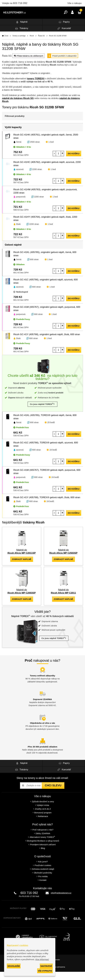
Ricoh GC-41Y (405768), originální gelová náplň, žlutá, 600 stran (47, 343)
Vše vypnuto (45, 971)
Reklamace (43, 824)
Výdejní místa (43, 813)
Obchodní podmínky (43, 881)
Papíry (64, 30)
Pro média (43, 885)
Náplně (21, 30)
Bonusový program (43, 821)
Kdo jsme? (43, 870)
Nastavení (46, 966)
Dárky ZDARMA (43, 842)
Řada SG (41, 44)
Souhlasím (14, 966)
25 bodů (51, 431)
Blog (43, 856)
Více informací (42, 959)
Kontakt (43, 888)
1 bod (51, 150)
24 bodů (53, 458)
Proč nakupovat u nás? (43, 838)
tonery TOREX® (36, 87)
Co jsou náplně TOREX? (43, 412)
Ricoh (32, 44)
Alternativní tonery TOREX (43, 845)
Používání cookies (43, 874)
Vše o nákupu (74, 3)
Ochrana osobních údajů (43, 877)
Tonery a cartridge (19, 44)
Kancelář (64, 37)
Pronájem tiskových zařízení (43, 853)
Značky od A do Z (43, 817)
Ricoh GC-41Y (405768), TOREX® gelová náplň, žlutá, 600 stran (47, 506)
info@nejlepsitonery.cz (61, 901)
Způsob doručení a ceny (43, 810)
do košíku (74, 162)
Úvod (6, 44)
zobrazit (22, 567)
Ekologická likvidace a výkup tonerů (43, 849)
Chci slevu (53, 794)
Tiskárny (21, 37)
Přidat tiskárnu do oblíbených (28, 64)
